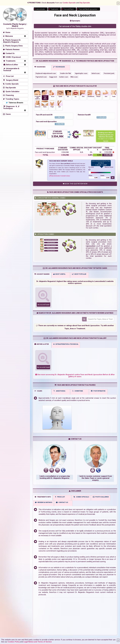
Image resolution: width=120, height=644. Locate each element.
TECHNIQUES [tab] (59, 67)
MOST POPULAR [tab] (79, 274)
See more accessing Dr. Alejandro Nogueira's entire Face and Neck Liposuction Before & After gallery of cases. (75, 376)
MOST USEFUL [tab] (59, 274)
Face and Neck (68, 9)
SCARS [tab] (38, 391)
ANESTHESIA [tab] (59, 391)
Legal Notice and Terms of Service (38, 642)
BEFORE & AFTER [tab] (42, 344)
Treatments (54, 9)
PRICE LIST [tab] (60, 497)
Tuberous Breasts (14, 103)
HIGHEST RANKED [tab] (42, 274)
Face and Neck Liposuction (87, 9)
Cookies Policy (14, 642)
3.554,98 (57, 136)
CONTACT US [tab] (62, 502)
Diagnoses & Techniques (11, 107)
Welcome (8, 36)
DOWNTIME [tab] (77, 391)
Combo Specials (69, 3)
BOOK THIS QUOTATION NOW (75, 184)
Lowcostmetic (40, 9)
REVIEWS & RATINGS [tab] (43, 502)
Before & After (11, 65)
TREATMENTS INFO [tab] (43, 497)
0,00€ (96, 178)
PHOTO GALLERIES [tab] (101, 497)
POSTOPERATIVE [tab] (98, 391)
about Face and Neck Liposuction (86, 326)
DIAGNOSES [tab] (40, 67)
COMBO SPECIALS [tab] (81, 497)
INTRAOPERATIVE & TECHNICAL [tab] (66, 344)
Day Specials (85, 3)
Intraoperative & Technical (11, 70)
